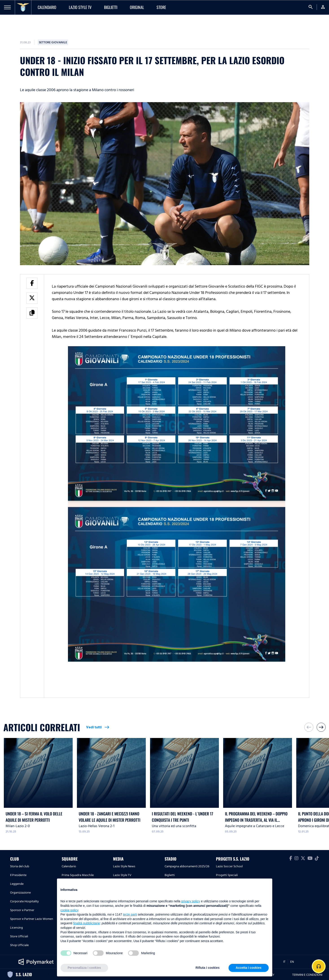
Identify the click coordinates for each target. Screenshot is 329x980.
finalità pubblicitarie (86, 923)
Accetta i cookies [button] (248, 968)
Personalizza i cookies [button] (84, 968)
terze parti (130, 914)
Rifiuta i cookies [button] (208, 968)
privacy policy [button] (191, 901)
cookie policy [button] (69, 910)
